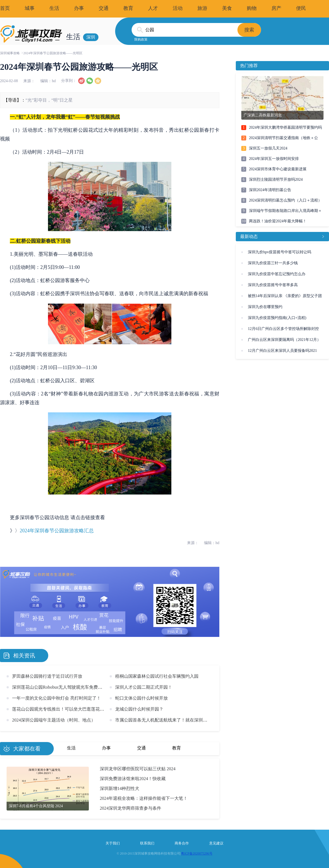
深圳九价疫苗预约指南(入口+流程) (277, 318)
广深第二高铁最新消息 (263, 115)
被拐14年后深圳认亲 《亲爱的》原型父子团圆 (285, 298)
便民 (301, 8)
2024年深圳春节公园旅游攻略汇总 (57, 531)
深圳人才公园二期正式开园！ (144, 687)
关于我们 (113, 843)
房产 (276, 8)
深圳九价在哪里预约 (265, 307)
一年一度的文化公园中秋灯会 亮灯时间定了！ (56, 698)
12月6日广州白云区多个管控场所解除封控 (283, 329)
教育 (128, 8)
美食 (227, 8)
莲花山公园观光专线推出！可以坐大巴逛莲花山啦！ (63, 709)
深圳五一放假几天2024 (268, 148)
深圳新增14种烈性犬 (120, 788)
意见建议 (216, 843)
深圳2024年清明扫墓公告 (270, 190)
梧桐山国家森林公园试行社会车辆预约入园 (157, 676)
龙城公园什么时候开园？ (139, 709)
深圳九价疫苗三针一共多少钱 (273, 263)
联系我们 (147, 843)
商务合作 (182, 843)
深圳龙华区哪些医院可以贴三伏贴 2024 (138, 769)
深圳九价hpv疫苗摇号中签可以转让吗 (280, 252)
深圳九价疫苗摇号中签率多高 (273, 285)
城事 (30, 8)
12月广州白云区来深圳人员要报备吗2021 (282, 351)
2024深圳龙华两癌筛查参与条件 (131, 808)
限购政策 (141, 39)
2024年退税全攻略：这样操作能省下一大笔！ (144, 798)
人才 (153, 8)
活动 (178, 8)
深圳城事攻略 (10, 53)
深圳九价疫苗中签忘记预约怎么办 (277, 274)
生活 (54, 8)
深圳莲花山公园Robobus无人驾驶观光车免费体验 (59, 687)
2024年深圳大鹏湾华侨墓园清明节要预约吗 (285, 127)
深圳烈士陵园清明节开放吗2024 (276, 179)
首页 (5, 8)
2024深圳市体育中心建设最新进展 (278, 169)
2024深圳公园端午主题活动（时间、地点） (54, 720)
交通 (104, 8)
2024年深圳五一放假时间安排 (274, 159)
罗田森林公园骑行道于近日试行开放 (47, 676)
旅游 (202, 8)
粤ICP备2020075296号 (197, 853)
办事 (79, 8)
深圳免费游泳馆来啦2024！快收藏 (133, 779)
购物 (252, 8)
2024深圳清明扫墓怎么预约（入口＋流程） (285, 200)
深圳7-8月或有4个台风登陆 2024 (36, 806)
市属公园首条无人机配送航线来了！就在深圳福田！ (166, 720)
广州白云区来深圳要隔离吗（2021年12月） (284, 340)
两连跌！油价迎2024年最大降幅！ (278, 221)
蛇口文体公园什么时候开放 (141, 698)
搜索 (249, 30)
